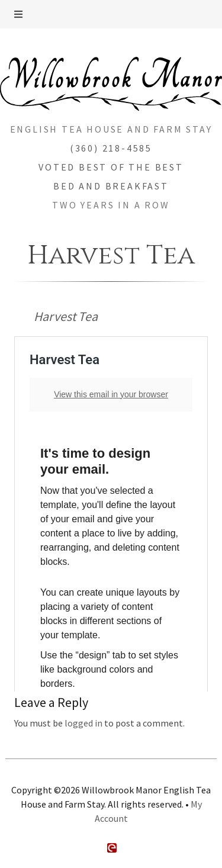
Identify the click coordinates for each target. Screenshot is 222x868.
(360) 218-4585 (111, 148)
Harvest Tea (66, 316)
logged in (83, 723)
